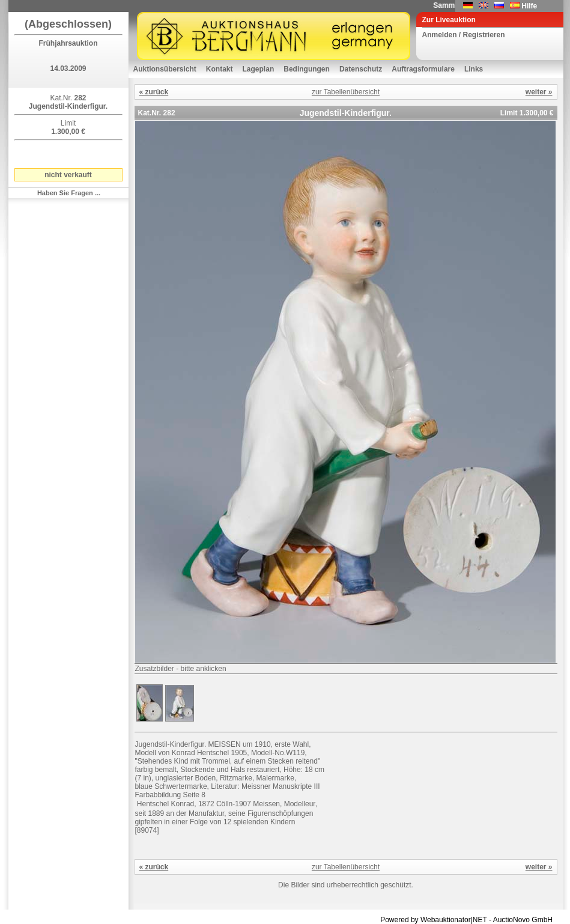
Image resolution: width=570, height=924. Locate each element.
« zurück (154, 92)
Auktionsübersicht (165, 69)
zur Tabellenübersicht (346, 92)
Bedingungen (307, 69)
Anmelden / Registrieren (464, 35)
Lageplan (259, 69)
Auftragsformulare (423, 69)
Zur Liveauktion (449, 20)
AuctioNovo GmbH (523, 920)
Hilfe (529, 6)
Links (474, 69)
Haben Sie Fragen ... (69, 193)
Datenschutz (361, 69)
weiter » (539, 92)
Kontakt (220, 69)
